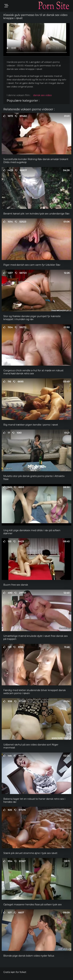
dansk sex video (42, 95)
